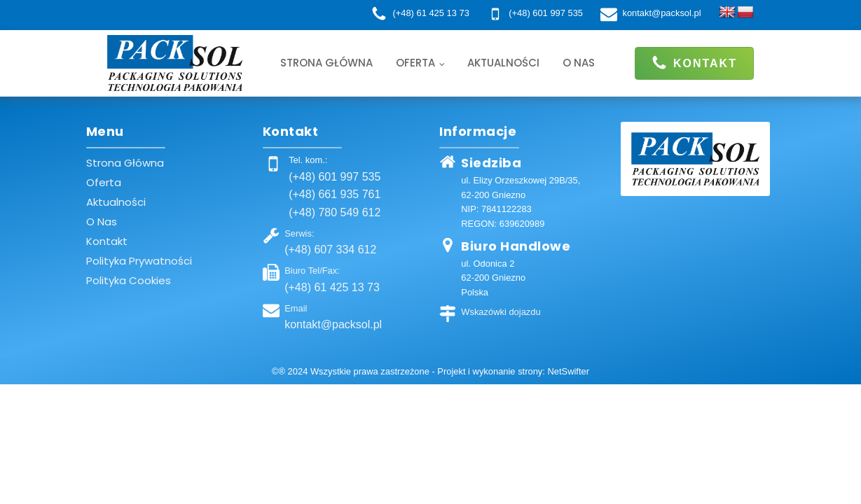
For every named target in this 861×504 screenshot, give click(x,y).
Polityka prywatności (139, 261)
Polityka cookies (129, 280)
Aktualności (503, 63)
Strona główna (326, 63)
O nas (579, 63)
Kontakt (107, 241)
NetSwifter (568, 371)
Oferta (415, 63)
